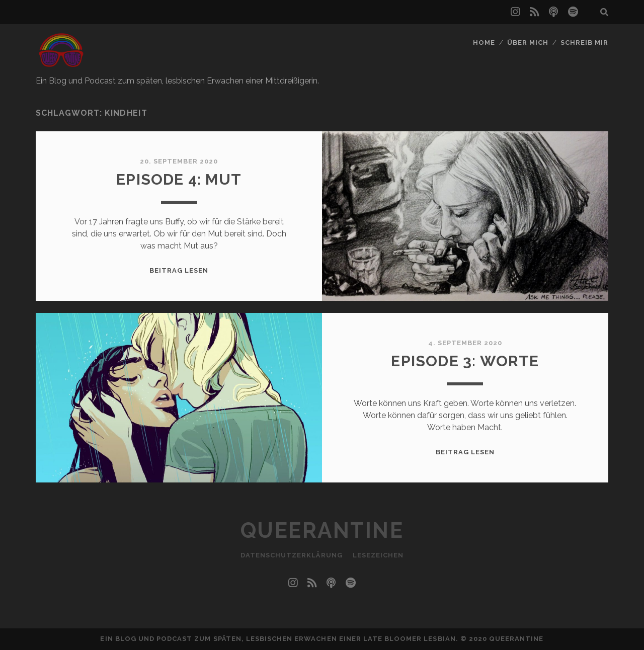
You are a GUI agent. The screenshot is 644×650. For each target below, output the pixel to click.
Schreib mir (584, 43)
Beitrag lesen (179, 270)
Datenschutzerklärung (292, 555)
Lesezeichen (378, 555)
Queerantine (322, 531)
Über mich (528, 43)
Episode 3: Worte (465, 361)
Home (484, 43)
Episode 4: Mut (179, 179)
